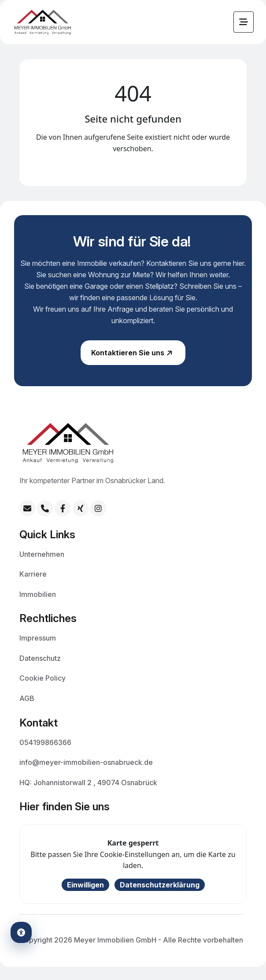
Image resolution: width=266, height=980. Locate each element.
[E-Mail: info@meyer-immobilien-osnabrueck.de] (27, 508)
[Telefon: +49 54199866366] (45, 508)
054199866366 (45, 742)
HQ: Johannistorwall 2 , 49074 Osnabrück (88, 782)
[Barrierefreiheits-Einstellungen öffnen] (21, 932)
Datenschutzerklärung (160, 885)
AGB (27, 698)
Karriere (33, 574)
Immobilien (38, 594)
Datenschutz (40, 658)
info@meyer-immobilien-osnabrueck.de (86, 762)
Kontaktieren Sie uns (133, 357)
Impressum (38, 637)
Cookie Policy (42, 678)
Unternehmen (42, 554)
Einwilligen (85, 885)
